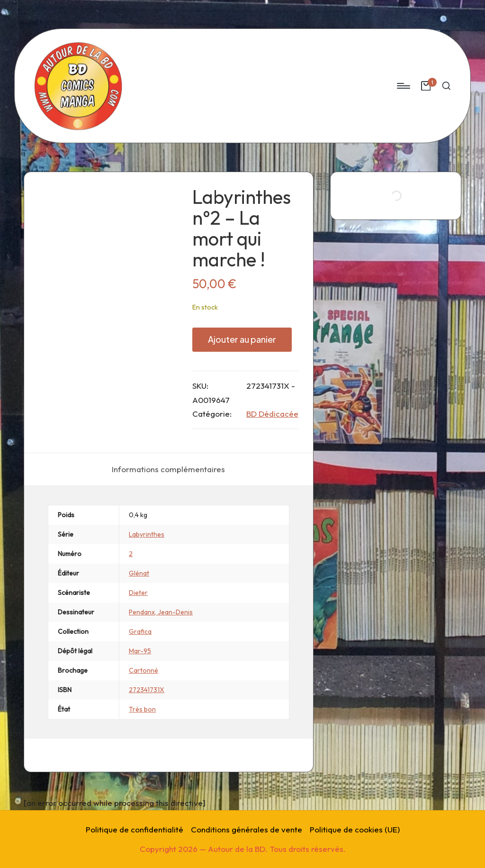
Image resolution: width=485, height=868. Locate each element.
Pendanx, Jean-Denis (161, 612)
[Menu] (403, 86)
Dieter (138, 593)
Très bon (142, 709)
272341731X (147, 690)
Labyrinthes (147, 534)
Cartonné (144, 670)
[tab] (168, 469)
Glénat (139, 573)
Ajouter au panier (242, 339)
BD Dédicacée (272, 414)
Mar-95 (140, 651)
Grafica (140, 631)
